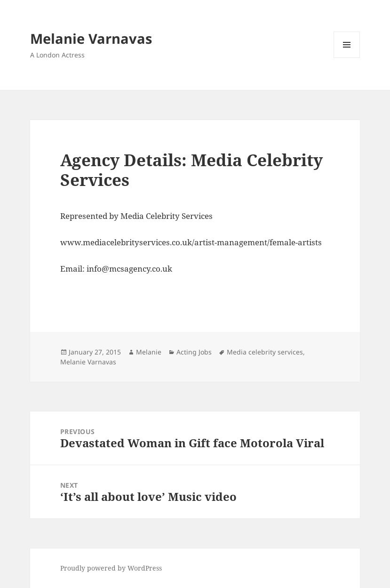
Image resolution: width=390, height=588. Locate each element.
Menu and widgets (347, 58)
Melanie (149, 352)
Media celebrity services (265, 352)
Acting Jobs (194, 352)
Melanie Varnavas (91, 38)
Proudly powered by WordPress (111, 568)
